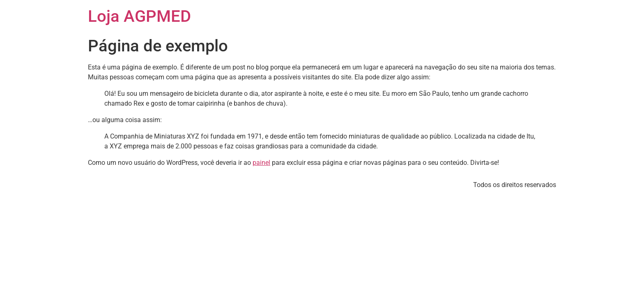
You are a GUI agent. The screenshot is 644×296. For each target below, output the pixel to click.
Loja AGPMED (139, 16)
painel (261, 163)
